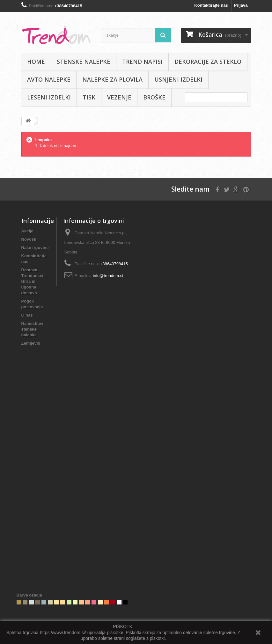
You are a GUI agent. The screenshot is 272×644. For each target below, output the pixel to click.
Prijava (241, 5)
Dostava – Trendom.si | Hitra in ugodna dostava (34, 281)
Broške (154, 97)
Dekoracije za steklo (208, 62)
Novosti (29, 239)
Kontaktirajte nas (211, 5)
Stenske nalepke (84, 62)
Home (36, 62)
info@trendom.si (108, 276)
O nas (27, 315)
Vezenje (119, 97)
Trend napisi (142, 62)
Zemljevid (31, 343)
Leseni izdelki (49, 97)
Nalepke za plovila (112, 79)
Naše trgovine (35, 248)
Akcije (27, 231)
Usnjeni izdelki (178, 79)
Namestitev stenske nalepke (32, 329)
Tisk (89, 97)
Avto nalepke (49, 79)
